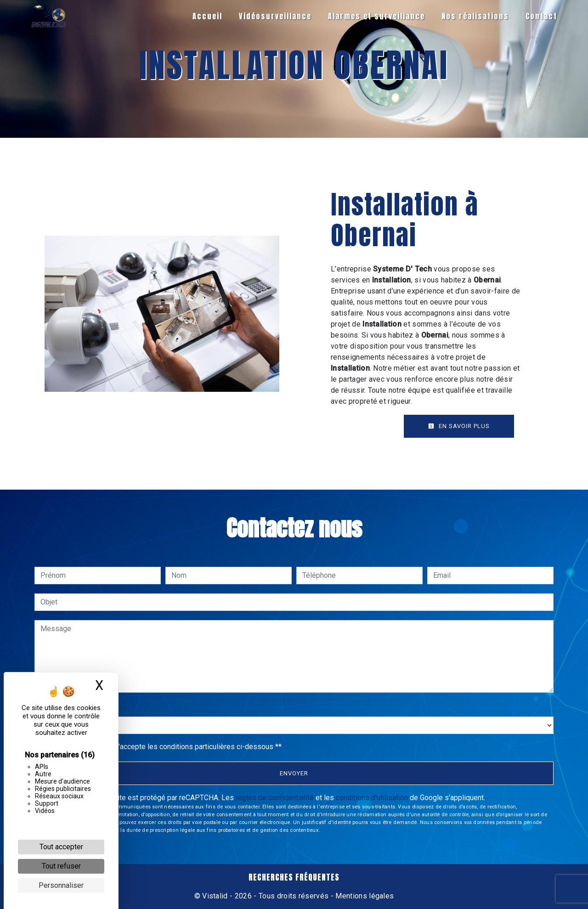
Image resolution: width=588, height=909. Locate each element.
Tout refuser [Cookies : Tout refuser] (61, 866)
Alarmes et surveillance (376, 16)
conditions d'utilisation (372, 798)
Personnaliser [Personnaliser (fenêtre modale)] (61, 885)
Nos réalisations (475, 16)
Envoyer (294, 773)
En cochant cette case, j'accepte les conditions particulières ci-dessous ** (163, 747)
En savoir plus (459, 426)
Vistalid (215, 896)
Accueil (207, 16)
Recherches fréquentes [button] (294, 877)
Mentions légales (364, 896)
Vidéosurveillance (275, 16)
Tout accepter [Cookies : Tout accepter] (61, 847)
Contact (541, 16)
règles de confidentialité (275, 798)
